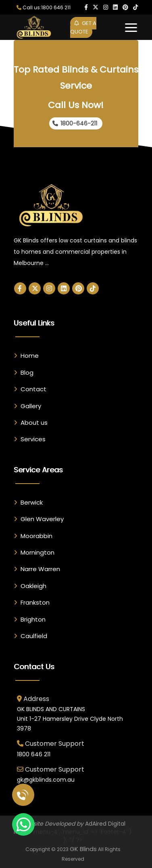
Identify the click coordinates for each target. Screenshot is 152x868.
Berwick (32, 502)
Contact (33, 389)
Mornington (37, 552)
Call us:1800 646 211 (44, 7)
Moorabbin (36, 536)
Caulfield (34, 636)
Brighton (33, 619)
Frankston (35, 602)
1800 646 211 (34, 754)
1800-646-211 (75, 123)
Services (33, 439)
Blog (27, 372)
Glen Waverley (42, 519)
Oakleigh (33, 586)
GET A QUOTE (83, 27)
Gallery (31, 406)
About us (34, 423)
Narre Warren (40, 569)
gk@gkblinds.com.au (46, 780)
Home (30, 356)
